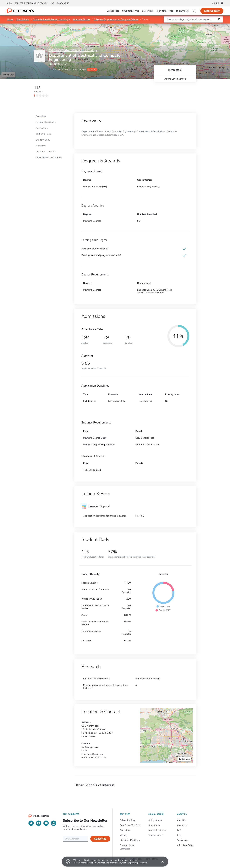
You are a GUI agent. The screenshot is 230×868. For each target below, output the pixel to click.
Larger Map (8, 75)
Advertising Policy (185, 845)
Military (123, 835)
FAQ (52, 3)
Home (10, 19)
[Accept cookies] (160, 862)
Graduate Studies (82, 19)
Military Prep (182, 11)
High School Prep (165, 11)
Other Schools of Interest (49, 157)
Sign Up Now (212, 11)
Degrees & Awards (46, 122)
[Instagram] (54, 823)
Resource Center (156, 835)
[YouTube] (46, 823)
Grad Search (154, 825)
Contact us (63, 3)
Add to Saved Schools (175, 79)
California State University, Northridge (51, 19)
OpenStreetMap (210, 25)
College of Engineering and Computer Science (116, 19)
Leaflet (195, 25)
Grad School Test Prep (130, 825)
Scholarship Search (157, 830)
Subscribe (100, 839)
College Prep (113, 11)
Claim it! (92, 70)
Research (41, 146)
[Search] (195, 11)
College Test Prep (128, 820)
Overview (41, 116)
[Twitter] (31, 823)
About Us (181, 820)
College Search (155, 820)
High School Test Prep (130, 840)
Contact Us (182, 825)
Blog (9, 3)
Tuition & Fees (43, 134)
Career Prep (148, 11)
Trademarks (183, 840)
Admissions (42, 128)
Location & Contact (46, 152)
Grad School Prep (131, 11)
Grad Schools (23, 19)
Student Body (43, 140)
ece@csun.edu (96, 754)
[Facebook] (39, 823)
